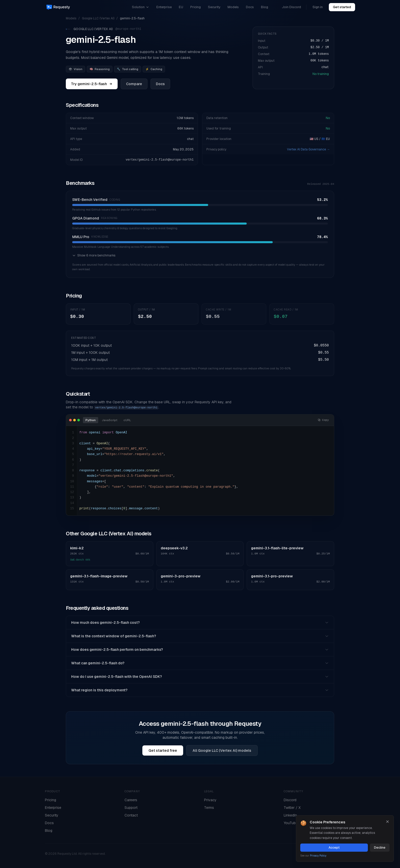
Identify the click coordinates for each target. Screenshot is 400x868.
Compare (134, 84)
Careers (131, 800)
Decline (380, 848)
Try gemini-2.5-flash (92, 84)
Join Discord (291, 7)
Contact (131, 815)
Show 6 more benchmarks (94, 255)
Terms (209, 808)
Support (131, 808)
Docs (250, 7)
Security (214, 7)
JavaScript (110, 420)
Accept (334, 848)
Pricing (196, 7)
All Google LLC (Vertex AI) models (222, 750)
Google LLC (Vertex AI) (98, 18)
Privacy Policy (318, 856)
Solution (141, 7)
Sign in (318, 7)
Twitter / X (292, 808)
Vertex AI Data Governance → (308, 149)
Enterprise (164, 7)
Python (91, 420)
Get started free (163, 750)
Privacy (210, 800)
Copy (323, 420)
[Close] (387, 822)
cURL (127, 420)
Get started (342, 7)
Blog (265, 7)
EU (181, 7)
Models (233, 7)
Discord (290, 800)
